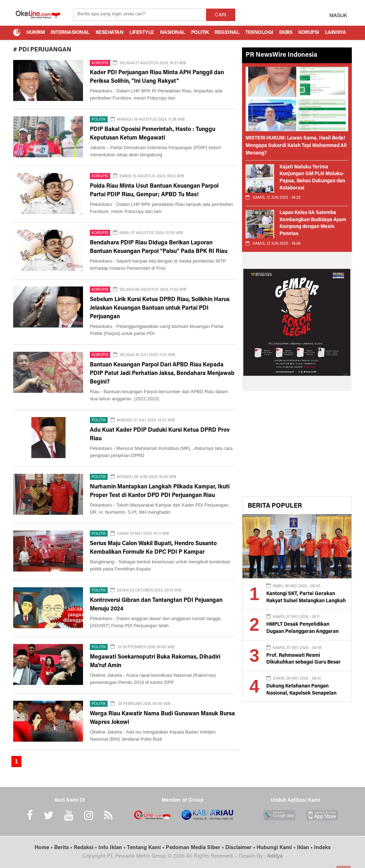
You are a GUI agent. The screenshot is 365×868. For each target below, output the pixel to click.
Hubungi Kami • (277, 848)
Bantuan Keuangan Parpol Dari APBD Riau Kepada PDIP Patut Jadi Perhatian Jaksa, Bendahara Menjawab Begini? (162, 374)
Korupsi (309, 33)
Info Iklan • (113, 848)
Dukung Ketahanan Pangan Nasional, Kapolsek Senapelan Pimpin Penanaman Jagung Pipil (303, 693)
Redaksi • (86, 848)
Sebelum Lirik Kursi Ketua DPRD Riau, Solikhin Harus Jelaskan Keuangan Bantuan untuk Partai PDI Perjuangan (160, 308)
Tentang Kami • (146, 848)
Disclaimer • (241, 848)
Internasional (70, 33)
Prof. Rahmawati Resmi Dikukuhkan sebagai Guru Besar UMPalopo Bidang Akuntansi (304, 663)
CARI (221, 15)
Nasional (173, 33)
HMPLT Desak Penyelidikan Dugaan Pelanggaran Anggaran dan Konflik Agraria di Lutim (302, 632)
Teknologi (259, 33)
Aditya (275, 856)
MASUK (338, 15)
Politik (200, 33)
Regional (227, 33)
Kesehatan (110, 33)
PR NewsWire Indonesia (281, 55)
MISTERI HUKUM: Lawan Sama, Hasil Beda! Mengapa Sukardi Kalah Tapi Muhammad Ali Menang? (296, 146)
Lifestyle (142, 33)
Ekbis (286, 33)
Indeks (322, 848)
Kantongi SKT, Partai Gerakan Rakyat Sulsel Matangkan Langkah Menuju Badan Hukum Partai (306, 601)
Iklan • (305, 848)
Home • (44, 848)
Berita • (64, 848)
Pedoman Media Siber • (196, 848)
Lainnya (336, 33)
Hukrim (35, 33)
